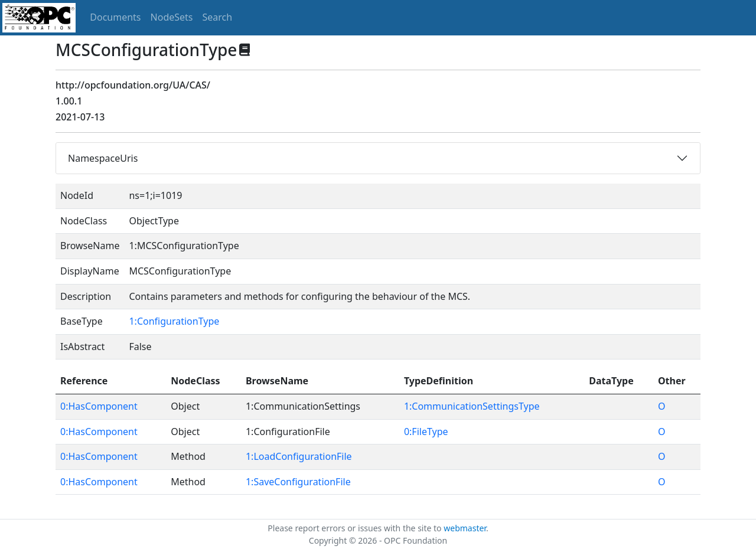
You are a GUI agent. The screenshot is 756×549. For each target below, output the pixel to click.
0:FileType (426, 432)
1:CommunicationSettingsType (472, 406)
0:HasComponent (99, 406)
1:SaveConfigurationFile (298, 482)
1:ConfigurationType (174, 321)
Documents (115, 17)
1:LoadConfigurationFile (299, 456)
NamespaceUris (103, 158)
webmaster (465, 528)
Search (218, 17)
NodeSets (172, 17)
